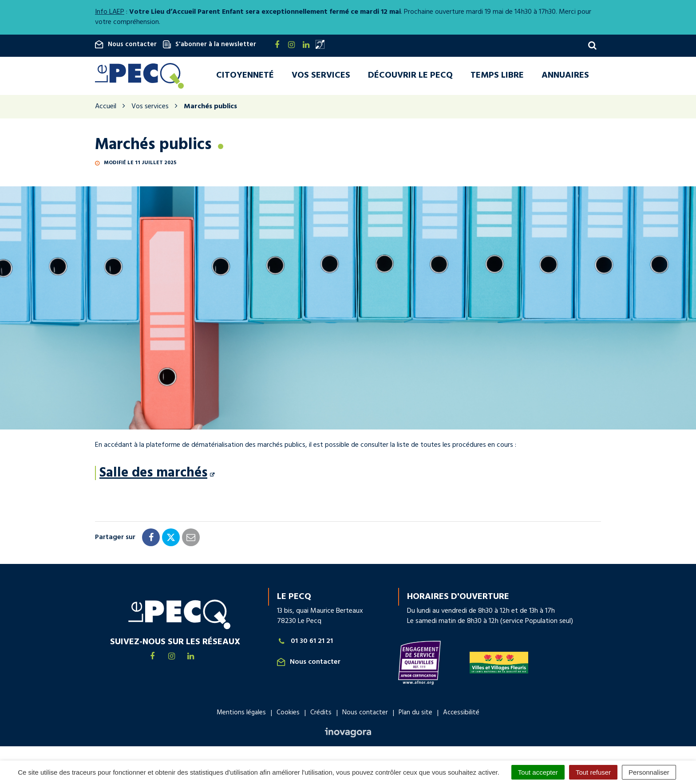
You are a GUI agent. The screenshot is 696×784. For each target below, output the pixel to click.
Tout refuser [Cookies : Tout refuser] (593, 772)
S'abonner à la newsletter (210, 44)
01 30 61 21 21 (305, 643)
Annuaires (565, 76)
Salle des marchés (153, 475)
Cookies (288, 714)
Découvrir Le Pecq (410, 76)
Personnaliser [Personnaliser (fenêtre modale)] (649, 772)
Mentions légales (241, 714)
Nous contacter (126, 44)
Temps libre (497, 76)
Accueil (106, 108)
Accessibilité (461, 714)
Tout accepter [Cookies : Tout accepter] (538, 772)
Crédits (321, 714)
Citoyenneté (245, 76)
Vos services (321, 76)
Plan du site (415, 714)
